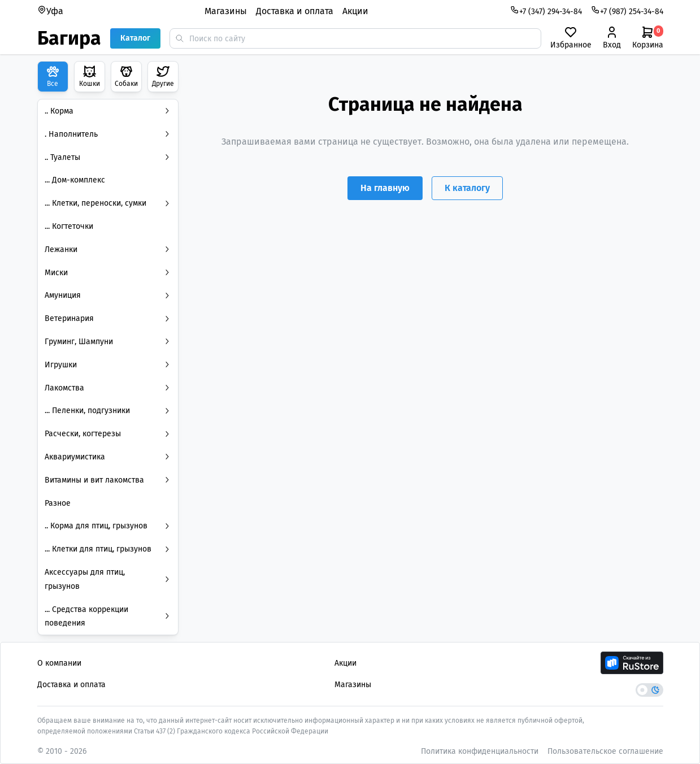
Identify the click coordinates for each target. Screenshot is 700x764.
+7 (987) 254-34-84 (627, 11)
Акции (355, 11)
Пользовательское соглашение (605, 751)
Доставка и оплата (295, 11)
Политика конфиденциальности (480, 751)
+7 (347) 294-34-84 (546, 11)
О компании (59, 663)
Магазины (226, 11)
